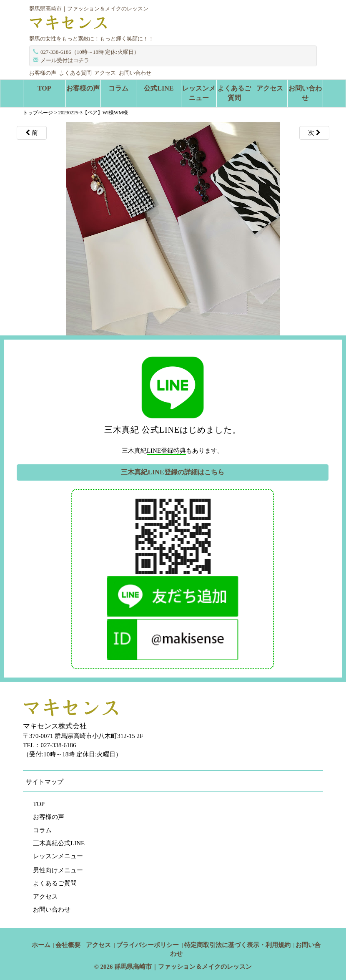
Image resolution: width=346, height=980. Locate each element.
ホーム (41, 945)
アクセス (105, 73)
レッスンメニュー (199, 93)
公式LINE (159, 88)
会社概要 (68, 945)
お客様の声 (43, 73)
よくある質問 (75, 73)
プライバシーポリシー (148, 945)
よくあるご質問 (234, 93)
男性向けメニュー (58, 870)
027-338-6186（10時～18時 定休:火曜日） (90, 52)
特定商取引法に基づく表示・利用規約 (237, 945)
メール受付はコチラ (65, 60)
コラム (118, 88)
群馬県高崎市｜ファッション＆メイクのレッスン (183, 967)
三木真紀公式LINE (59, 843)
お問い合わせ (135, 73)
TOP (44, 88)
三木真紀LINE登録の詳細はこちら (172, 472)
